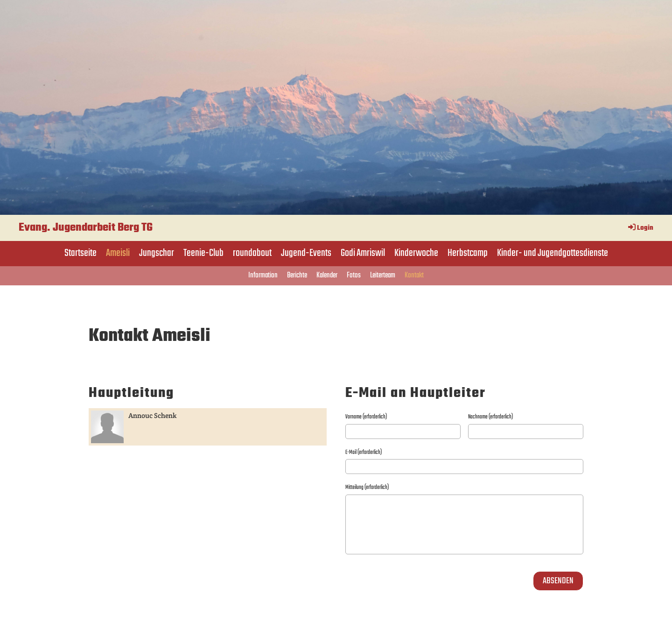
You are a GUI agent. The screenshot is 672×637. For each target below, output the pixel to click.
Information (263, 276)
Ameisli (118, 253)
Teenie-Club (203, 253)
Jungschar (157, 253)
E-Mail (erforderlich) (364, 453)
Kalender (327, 276)
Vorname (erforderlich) (366, 417)
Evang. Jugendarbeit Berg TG (86, 228)
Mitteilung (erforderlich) (367, 488)
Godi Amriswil (363, 253)
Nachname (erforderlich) (490, 417)
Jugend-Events (306, 253)
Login (640, 228)
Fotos (354, 276)
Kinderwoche (416, 253)
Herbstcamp (468, 253)
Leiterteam (383, 276)
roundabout (252, 253)
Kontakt (414, 276)
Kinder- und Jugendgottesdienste (553, 253)
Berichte (297, 276)
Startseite (80, 253)
